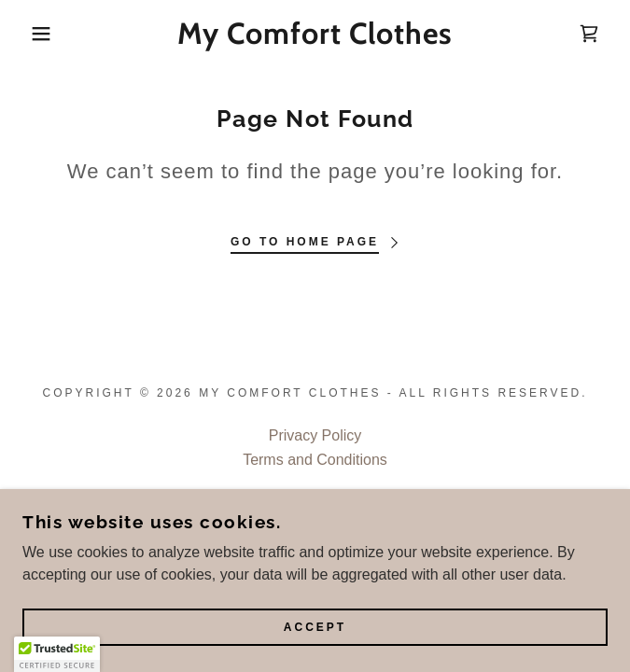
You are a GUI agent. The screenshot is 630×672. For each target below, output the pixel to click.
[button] (42, 34)
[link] (315, 34)
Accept (315, 627)
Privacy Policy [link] (315, 435)
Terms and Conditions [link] (315, 460)
